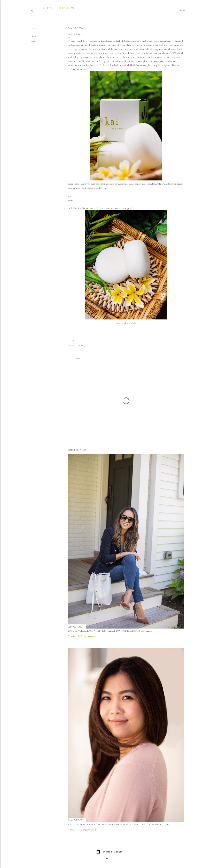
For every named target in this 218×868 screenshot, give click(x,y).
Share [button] (33, 28)
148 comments (87, 636)
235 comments (87, 830)
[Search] (183, 10)
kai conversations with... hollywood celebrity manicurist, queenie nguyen (118, 824)
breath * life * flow (59, 8)
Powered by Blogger (109, 852)
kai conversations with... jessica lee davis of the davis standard (110, 631)
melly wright (127, 323)
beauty (33, 41)
